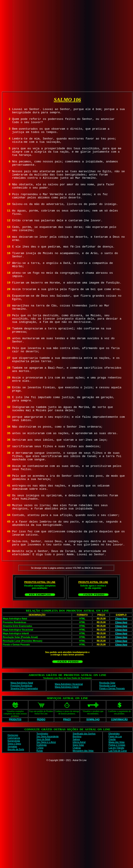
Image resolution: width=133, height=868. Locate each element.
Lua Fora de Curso (118, 840)
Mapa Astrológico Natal (22, 773)
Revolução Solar (107, 773)
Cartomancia (14, 828)
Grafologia (42, 835)
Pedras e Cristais (117, 835)
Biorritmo (77, 826)
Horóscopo (13, 825)
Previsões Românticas (21, 775)
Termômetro (42, 823)
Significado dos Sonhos (84, 823)
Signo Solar (78, 835)
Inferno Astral (79, 832)
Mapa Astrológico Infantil (67, 777)
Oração (112, 829)
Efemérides (114, 823)
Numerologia (14, 831)
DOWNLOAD (93, 809)
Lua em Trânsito (116, 838)
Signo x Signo (14, 833)
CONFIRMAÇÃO (119, 809)
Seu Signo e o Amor (46, 832)
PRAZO (67, 809)
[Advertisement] (66, 45)
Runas (40, 840)
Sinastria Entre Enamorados (24, 778)
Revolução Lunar (108, 775)
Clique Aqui (121, 708)
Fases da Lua (115, 826)
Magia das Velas (116, 832)
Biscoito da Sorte (16, 839)
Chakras (77, 838)
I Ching (40, 838)
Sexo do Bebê (43, 829)
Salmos (76, 829)
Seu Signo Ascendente (48, 826)
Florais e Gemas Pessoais (112, 778)
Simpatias (12, 836)
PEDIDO (41, 809)
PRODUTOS (15, 809)
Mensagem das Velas (83, 840)
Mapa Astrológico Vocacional (69, 774)
